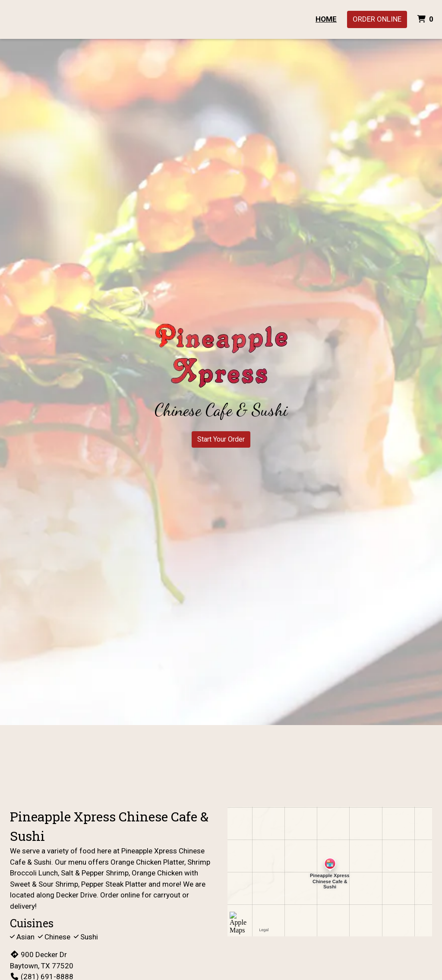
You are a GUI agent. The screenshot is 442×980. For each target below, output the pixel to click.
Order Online (377, 19)
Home (326, 19)
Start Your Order (221, 439)
